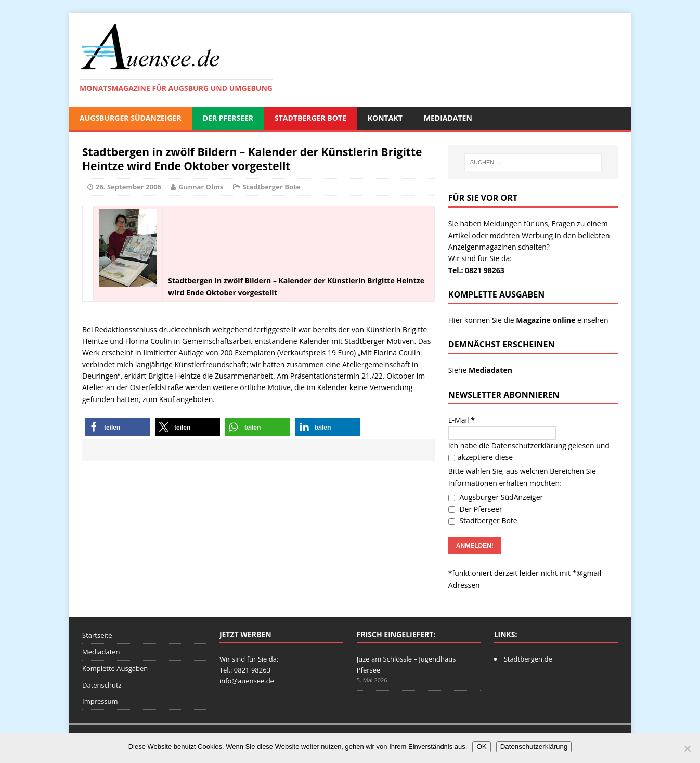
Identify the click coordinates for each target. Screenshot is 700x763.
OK (481, 747)
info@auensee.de (247, 681)
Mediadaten (448, 118)
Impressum (100, 701)
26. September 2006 (128, 187)
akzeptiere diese (481, 457)
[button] (117, 427)
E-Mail (462, 420)
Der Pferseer (228, 118)
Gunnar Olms (201, 187)
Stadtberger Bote (310, 118)
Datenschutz (102, 685)
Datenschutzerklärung (529, 445)
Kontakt (385, 118)
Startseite (97, 635)
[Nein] (687, 748)
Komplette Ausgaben (115, 668)
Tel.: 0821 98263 (476, 270)
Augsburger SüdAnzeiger (131, 118)
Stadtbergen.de (528, 659)
